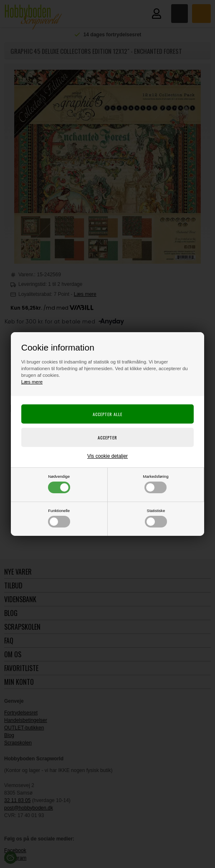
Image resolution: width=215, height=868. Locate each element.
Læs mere (32, 382)
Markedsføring (156, 484)
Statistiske (156, 518)
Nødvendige (59, 484)
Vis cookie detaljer (107, 456)
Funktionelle (59, 518)
